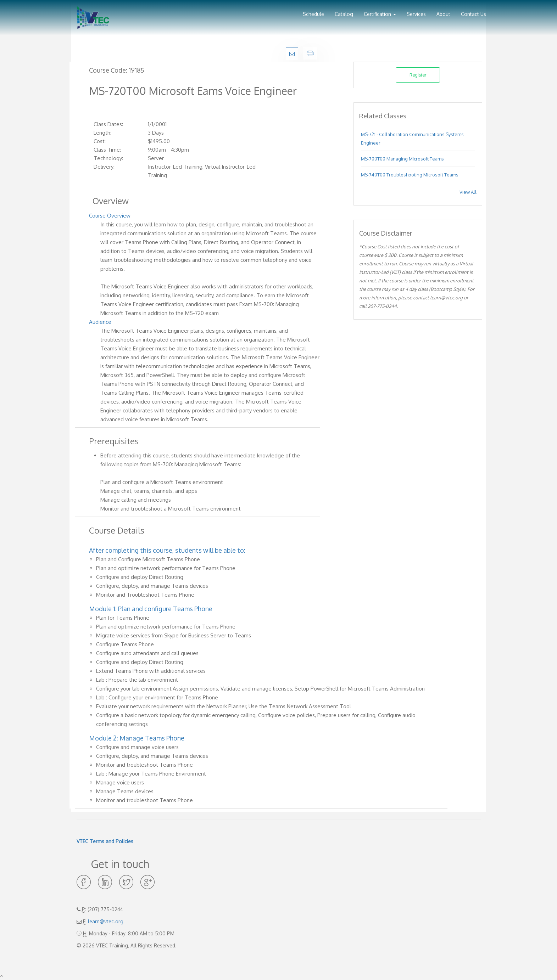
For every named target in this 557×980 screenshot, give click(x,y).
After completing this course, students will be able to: (167, 550)
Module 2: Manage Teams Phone (137, 738)
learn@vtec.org (106, 921)
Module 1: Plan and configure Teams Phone (151, 609)
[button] (380, 12)
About (443, 14)
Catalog (344, 14)
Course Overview (110, 216)
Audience (100, 322)
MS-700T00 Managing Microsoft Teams (402, 159)
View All (468, 192)
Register (418, 75)
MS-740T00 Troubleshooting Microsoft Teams (410, 175)
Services (416, 14)
